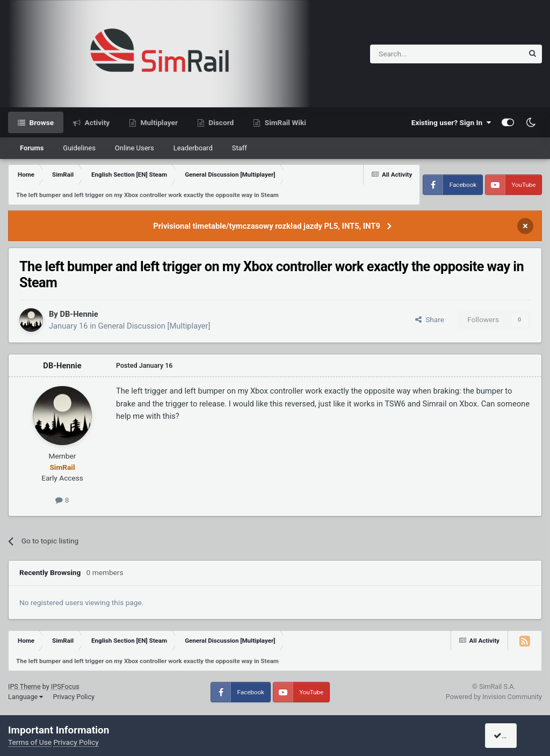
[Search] (420, 54)
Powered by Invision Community (494, 697)
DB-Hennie (79, 314)
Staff (240, 148)
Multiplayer (158, 122)
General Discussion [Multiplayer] (154, 326)
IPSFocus (65, 686)
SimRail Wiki (284, 122)
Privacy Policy (74, 697)
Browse (41, 122)
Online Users (135, 148)
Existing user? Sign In (451, 122)
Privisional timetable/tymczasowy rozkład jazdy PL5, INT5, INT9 (267, 226)
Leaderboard (193, 148)
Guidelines (79, 148)
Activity (96, 122)
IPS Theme (24, 686)
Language (26, 697)
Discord (220, 122)
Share (430, 319)
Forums (32, 148)
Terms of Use (30, 742)
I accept (511, 736)
